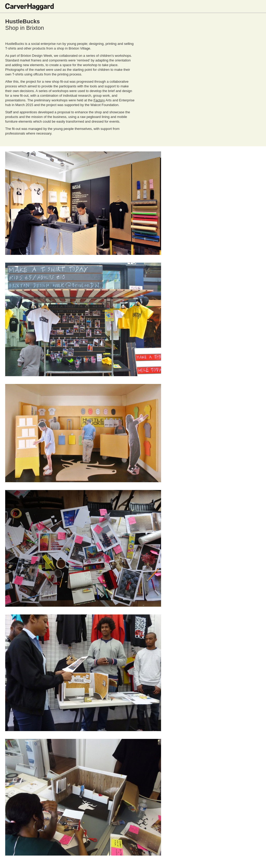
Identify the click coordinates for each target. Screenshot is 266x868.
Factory (99, 100)
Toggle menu (257, 6)
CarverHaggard (29, 7)
